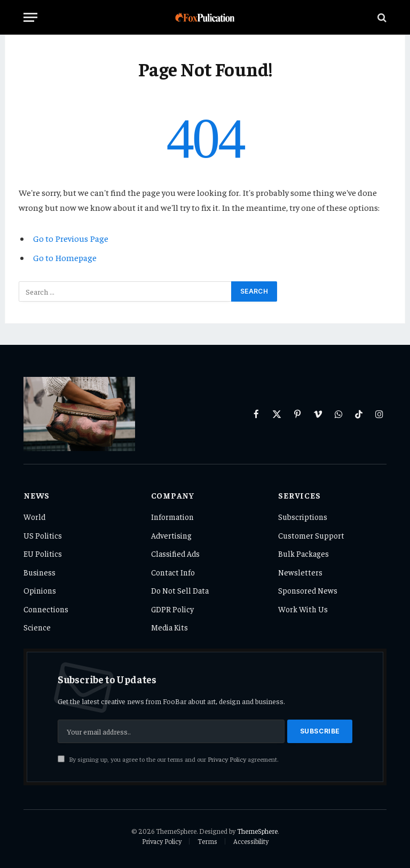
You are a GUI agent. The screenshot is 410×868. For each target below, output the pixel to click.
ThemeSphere (257, 831)
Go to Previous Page (71, 238)
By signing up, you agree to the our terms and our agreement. (168, 759)
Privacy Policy (227, 759)
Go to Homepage (65, 258)
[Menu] (30, 17)
